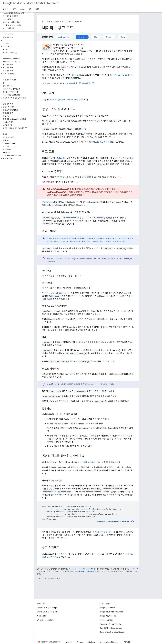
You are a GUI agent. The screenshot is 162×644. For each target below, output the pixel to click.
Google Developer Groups (47, 608)
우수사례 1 (74, 83)
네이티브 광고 (77, 75)
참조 (14, 9)
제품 (48, 22)
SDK (22, 9)
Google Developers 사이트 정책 (86, 571)
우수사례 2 (87, 83)
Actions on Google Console (110, 624)
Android (64, 37)
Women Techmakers (45, 620)
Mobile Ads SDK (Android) (43, 3)
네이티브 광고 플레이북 (123, 75)
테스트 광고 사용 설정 (103, 142)
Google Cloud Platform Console (112, 612)
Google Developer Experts (47, 612)
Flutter (109, 37)
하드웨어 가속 (93, 462)
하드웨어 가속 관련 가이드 (102, 532)
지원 (38, 9)
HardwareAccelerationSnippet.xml (114, 522)
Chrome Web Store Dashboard (112, 632)
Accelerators (42, 616)
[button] (17, 40)
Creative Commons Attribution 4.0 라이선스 (84, 569)
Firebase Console (106, 620)
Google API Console (107, 608)
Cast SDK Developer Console (111, 628)
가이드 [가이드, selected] (6, 9)
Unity (123, 37)
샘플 (30, 9)
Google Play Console (108, 616)
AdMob (13, 3)
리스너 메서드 (81, 342)
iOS (96, 37)
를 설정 (68, 100)
